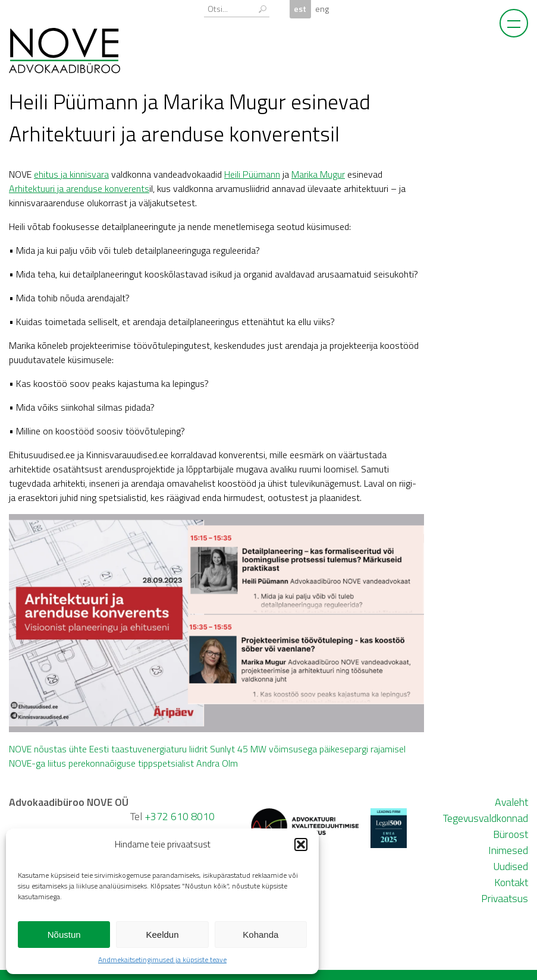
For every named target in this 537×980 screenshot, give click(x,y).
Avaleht (511, 802)
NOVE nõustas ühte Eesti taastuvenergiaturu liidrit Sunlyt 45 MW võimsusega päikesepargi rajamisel (207, 749)
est (300, 9)
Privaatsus (505, 898)
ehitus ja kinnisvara (71, 174)
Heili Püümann (252, 174)
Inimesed (508, 850)
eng (322, 9)
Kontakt (511, 882)
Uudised (511, 866)
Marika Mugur (318, 174)
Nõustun (64, 935)
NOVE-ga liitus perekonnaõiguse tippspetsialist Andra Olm (123, 763)
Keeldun (162, 935)
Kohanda (260, 935)
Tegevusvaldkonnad (486, 818)
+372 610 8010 (180, 816)
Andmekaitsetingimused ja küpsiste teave (162, 959)
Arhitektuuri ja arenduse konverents (79, 188)
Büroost (511, 834)
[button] (301, 844)
